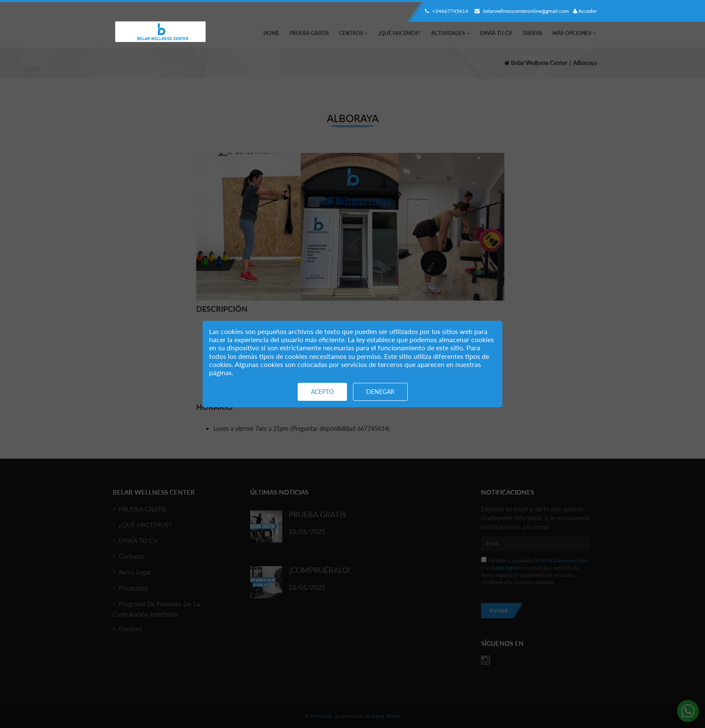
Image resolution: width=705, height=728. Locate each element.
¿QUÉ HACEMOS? (400, 33)
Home (271, 33)
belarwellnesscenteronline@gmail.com (521, 11)
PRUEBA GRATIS (309, 33)
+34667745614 (445, 11)
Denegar (380, 392)
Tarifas (532, 33)
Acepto (322, 392)
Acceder (585, 11)
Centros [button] (354, 33)
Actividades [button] (451, 33)
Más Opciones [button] (574, 33)
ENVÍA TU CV (496, 33)
